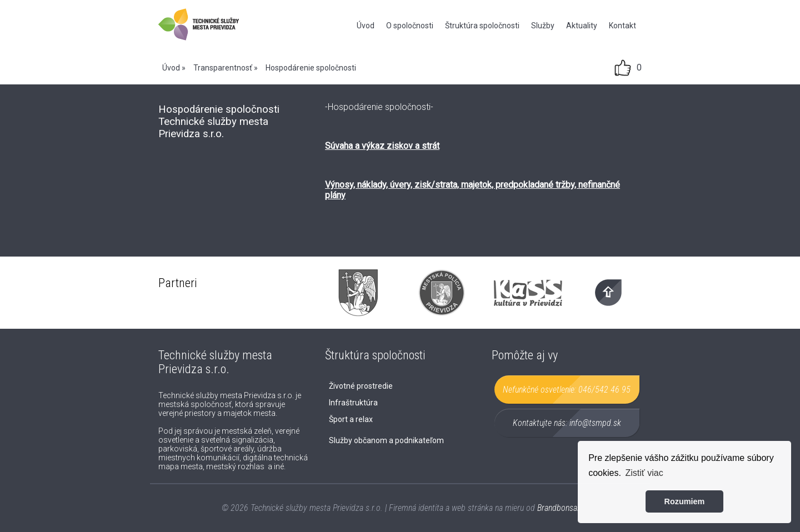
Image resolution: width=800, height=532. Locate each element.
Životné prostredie (361, 386)
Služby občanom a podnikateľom (386, 440)
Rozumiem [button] (685, 501)
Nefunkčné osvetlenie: (567, 390)
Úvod (366, 26)
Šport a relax (351, 419)
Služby (543, 26)
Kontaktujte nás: (567, 423)
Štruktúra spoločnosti (482, 26)
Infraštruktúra (353, 403)
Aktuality (582, 26)
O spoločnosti (410, 26)
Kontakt (622, 26)
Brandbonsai (558, 508)
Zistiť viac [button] (644, 473)
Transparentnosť (223, 68)
